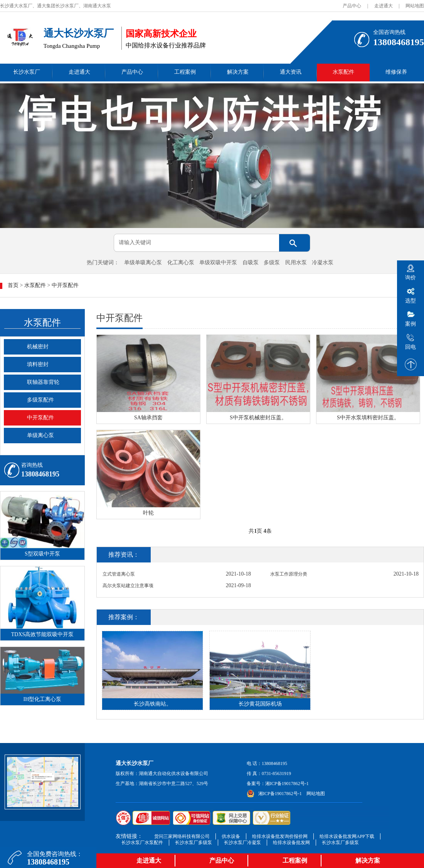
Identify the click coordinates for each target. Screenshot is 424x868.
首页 (13, 285)
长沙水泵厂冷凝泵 (242, 843)
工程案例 (185, 72)
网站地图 (415, 6)
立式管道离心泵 (119, 574)
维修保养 (396, 72)
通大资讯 (291, 72)
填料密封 (38, 364)
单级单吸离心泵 (143, 263)
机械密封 (38, 347)
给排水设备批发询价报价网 (280, 836)
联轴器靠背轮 (43, 382)
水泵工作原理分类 (289, 574)
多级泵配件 (40, 400)
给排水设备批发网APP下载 (347, 836)
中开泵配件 (65, 285)
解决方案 (238, 72)
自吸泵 (251, 263)
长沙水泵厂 (27, 72)
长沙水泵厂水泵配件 (142, 843)
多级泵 (272, 263)
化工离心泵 (181, 263)
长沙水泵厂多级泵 (193, 843)
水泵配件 (343, 72)
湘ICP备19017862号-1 (287, 784)
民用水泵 (296, 263)
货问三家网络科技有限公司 (182, 836)
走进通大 (384, 6)
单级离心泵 (40, 435)
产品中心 (352, 6)
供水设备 (231, 836)
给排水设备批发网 (291, 843)
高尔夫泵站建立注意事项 (128, 586)
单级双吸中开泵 (218, 263)
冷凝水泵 (323, 263)
